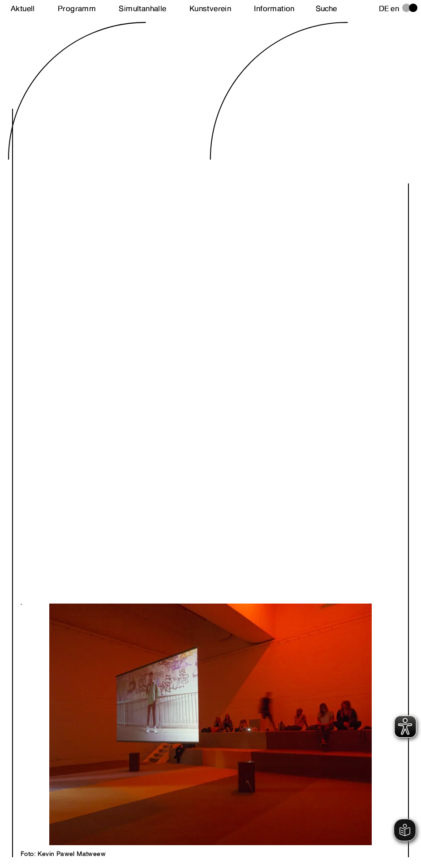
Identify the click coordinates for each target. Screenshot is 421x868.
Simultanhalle (142, 9)
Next (116, 715)
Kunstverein (210, 9)
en (395, 9)
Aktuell (23, 9)
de (384, 9)
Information (274, 9)
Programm (77, 9)
